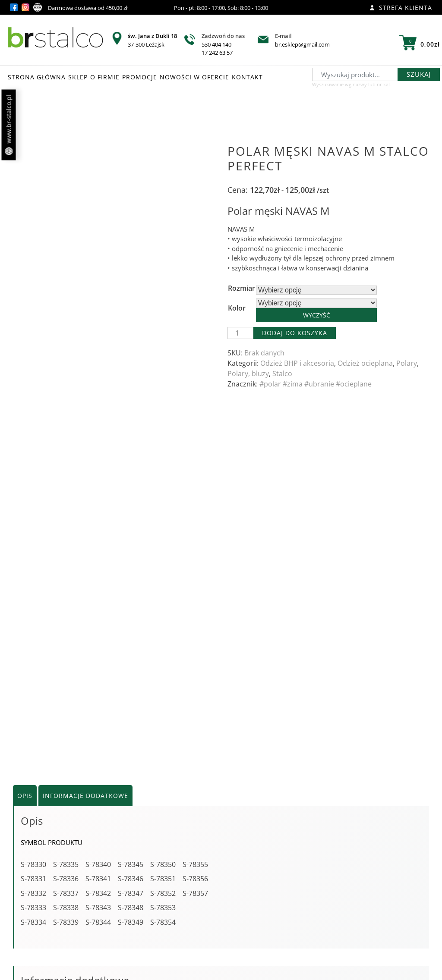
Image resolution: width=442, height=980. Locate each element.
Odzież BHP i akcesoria (297, 363)
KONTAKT (247, 77)
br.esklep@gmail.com (302, 44)
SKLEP (78, 77)
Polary (407, 363)
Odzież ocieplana (365, 363)
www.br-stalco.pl (9, 125)
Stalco (282, 374)
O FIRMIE (105, 77)
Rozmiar (242, 288)
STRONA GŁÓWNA (37, 77)
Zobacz (83, 916)
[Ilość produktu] (240, 333)
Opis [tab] (25, 417)
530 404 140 (216, 44)
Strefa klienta (401, 8)
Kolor (237, 308)
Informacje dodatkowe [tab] (85, 417)
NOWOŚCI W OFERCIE (194, 77)
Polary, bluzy (248, 374)
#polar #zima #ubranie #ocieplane (316, 384)
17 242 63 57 (217, 53)
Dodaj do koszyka (295, 333)
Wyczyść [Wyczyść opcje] (317, 315)
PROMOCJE (140, 77)
